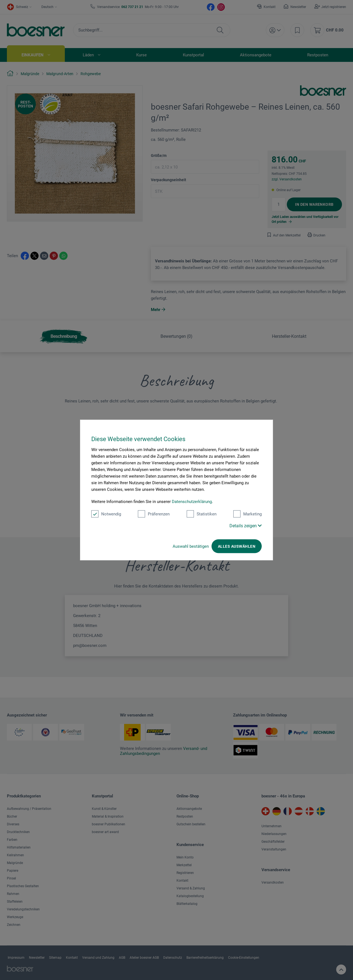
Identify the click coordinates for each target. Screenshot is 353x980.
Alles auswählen (237, 546)
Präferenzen (154, 514)
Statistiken (202, 514)
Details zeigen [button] (246, 526)
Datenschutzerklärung (192, 502)
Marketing (248, 514)
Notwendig (106, 514)
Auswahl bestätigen (191, 546)
